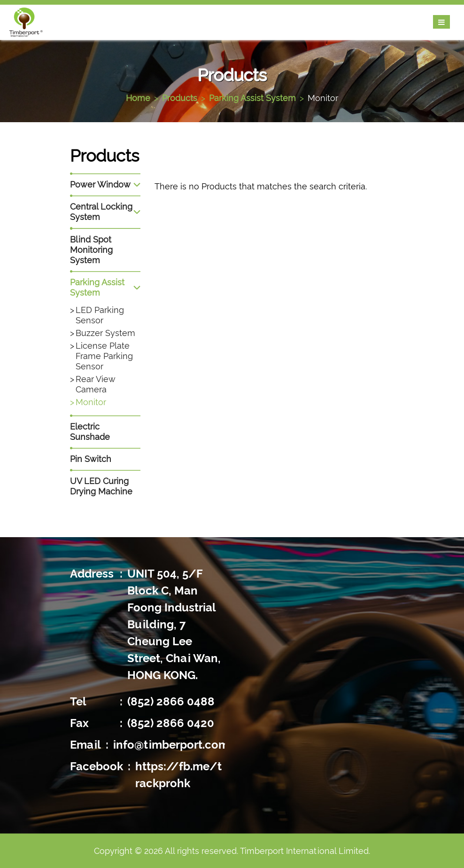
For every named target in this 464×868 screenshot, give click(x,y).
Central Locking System (101, 212)
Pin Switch (91, 459)
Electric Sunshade (90, 432)
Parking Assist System (252, 98)
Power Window (100, 184)
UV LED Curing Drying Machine (101, 486)
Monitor (323, 98)
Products (180, 98)
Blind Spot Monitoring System (91, 250)
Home (138, 98)
